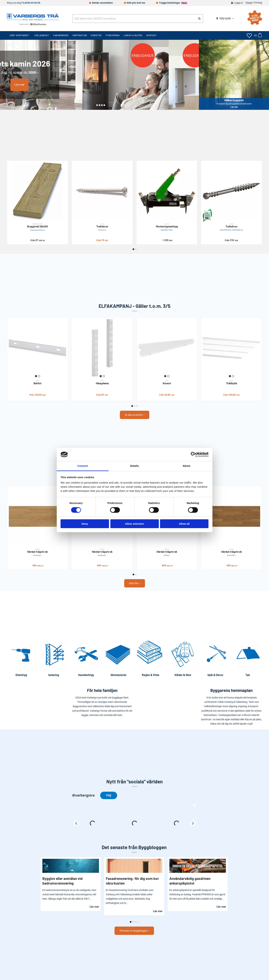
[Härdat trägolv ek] (38, 516)
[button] (95, 105)
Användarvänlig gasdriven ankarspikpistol (190, 881)
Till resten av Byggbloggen (133, 931)
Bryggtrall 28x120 (38, 227)
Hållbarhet (42, 35)
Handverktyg (86, 675)
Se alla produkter (134, 415)
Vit (39, 376)
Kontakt (152, 35)
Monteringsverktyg (167, 227)
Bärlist (38, 382)
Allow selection (134, 524)
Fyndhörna (113, 35)
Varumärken (61, 35)
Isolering (54, 675)
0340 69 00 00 (32, 3)
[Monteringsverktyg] (167, 191)
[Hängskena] (102, 348)
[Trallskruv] (102, 191)
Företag (258, 3)
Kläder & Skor (183, 675)
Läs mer (50, 85)
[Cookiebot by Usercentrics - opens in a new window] (193, 454)
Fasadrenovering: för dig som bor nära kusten (132, 881)
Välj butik (225, 18)
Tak (248, 675)
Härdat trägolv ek (38, 552)
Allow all (184, 524)
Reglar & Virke (151, 675)
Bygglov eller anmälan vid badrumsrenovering (62, 881)
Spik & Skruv (215, 675)
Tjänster (96, 35)
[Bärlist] (38, 348)
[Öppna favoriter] (249, 35)
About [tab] (186, 466)
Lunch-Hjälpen (133, 35)
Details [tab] (135, 466)
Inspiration (80, 35)
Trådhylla (231, 382)
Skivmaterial (118, 675)
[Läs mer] (99, 75)
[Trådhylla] (231, 348)
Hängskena (102, 382)
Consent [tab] (83, 466)
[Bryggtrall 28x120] (38, 191)
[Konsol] (167, 348)
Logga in (238, 3)
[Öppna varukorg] (258, 35)
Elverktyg (21, 675)
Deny (85, 524)
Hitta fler (134, 583)
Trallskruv (102, 227)
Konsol (167, 382)
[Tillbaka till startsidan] (33, 17)
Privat (249, 3)
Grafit (36, 376)
